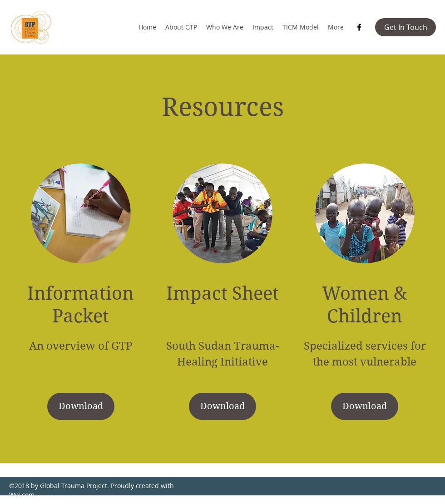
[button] (405, 27)
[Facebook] (359, 27)
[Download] (81, 406)
